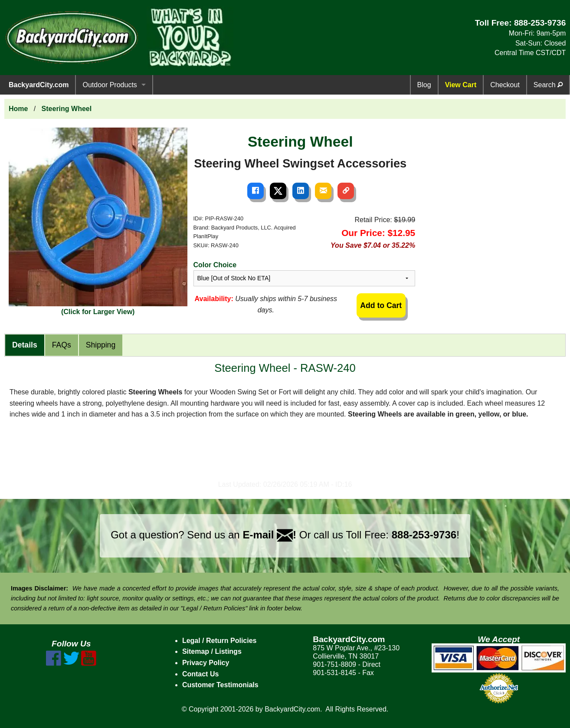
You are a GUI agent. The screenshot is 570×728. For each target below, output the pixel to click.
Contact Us (200, 674)
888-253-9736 (540, 23)
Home (18, 109)
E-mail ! (269, 535)
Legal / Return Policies (219, 641)
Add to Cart (381, 305)
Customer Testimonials (220, 685)
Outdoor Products (110, 85)
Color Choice (215, 265)
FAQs (62, 345)
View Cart (461, 85)
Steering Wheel (67, 109)
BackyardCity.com (39, 85)
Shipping (101, 345)
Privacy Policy (206, 663)
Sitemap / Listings (212, 651)
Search (548, 85)
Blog (424, 85)
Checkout (505, 85)
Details (25, 345)
